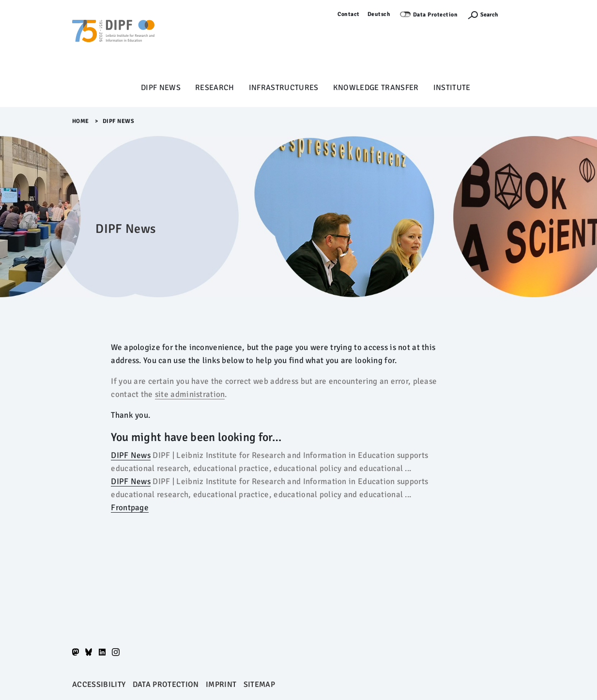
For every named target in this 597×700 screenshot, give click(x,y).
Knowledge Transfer (376, 88)
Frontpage (130, 508)
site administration (190, 394)
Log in (516, 14)
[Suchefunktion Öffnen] (483, 15)
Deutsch (379, 14)
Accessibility (99, 685)
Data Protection (436, 15)
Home (81, 121)
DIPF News (161, 88)
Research (215, 88)
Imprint (221, 685)
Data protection (166, 685)
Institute (452, 88)
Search (489, 15)
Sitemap (259, 685)
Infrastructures (284, 88)
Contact (349, 14)
